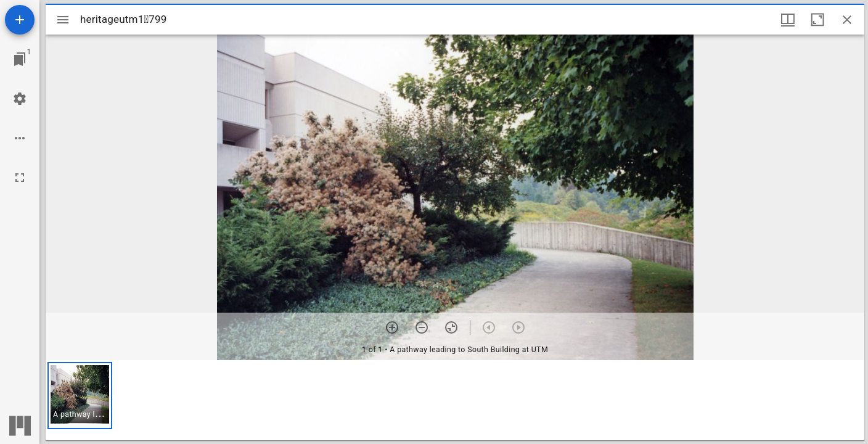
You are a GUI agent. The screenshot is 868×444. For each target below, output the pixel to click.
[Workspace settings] (20, 99)
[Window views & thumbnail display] (788, 20)
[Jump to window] (20, 59)
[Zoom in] (392, 327)
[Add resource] (20, 20)
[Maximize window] (817, 20)
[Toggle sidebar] (63, 20)
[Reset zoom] (451, 327)
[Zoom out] (422, 327)
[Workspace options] (20, 138)
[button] (80, 396)
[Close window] (847, 20)
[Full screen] (20, 178)
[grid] (455, 400)
